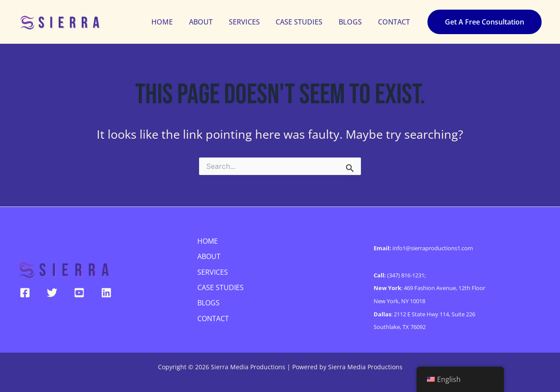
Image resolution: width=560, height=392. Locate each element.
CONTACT (395, 22)
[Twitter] (52, 293)
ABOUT (210, 22)
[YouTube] (79, 293)
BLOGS (353, 22)
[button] (485, 22)
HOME (173, 22)
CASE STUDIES (304, 22)
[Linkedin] (106, 293)
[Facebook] (25, 293)
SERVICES (251, 22)
